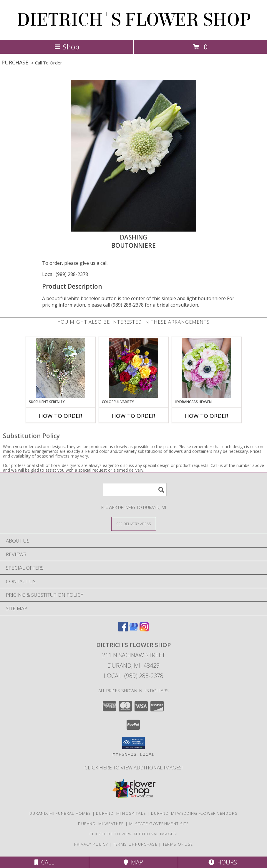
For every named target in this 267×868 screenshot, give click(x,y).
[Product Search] (135, 490)
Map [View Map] (133, 862)
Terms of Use (178, 844)
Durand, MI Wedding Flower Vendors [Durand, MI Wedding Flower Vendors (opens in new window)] (194, 813)
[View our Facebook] (123, 630)
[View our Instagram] (144, 630)
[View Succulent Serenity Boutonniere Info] (60, 368)
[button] (133, 743)
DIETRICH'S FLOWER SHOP (134, 20)
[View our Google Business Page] (134, 630)
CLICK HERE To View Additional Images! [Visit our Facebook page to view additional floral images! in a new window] (133, 768)
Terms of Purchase (135, 844)
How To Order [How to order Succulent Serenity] (61, 416)
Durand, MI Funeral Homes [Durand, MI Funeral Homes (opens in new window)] (60, 813)
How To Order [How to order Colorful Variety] (134, 416)
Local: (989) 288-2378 (65, 274)
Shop (67, 47)
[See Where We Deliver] (134, 524)
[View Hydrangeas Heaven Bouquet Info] (207, 368)
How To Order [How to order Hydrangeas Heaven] (207, 416)
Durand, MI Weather (101, 824)
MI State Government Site (159, 824)
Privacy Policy (91, 844)
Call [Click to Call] (44, 862)
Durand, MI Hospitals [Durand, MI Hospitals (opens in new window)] (121, 813)
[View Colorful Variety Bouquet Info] (133, 368)
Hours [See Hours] (223, 862)
